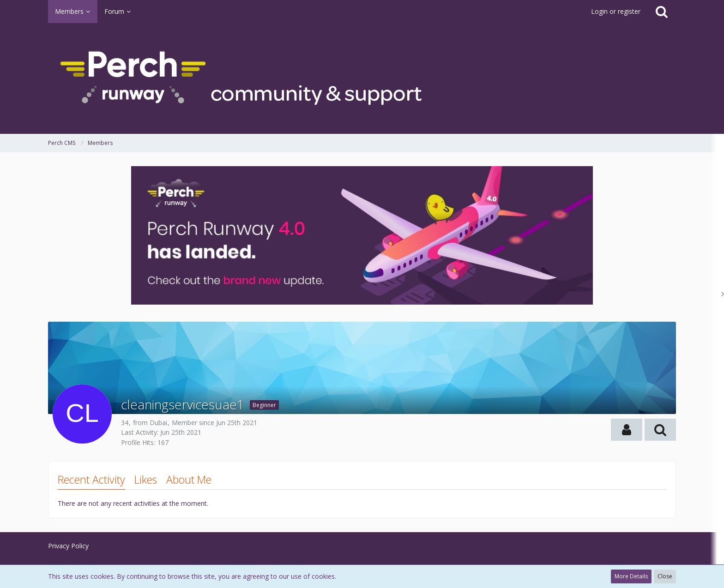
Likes (146, 480)
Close (665, 576)
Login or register (616, 11)
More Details (631, 576)
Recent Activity (91, 480)
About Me (189, 480)
